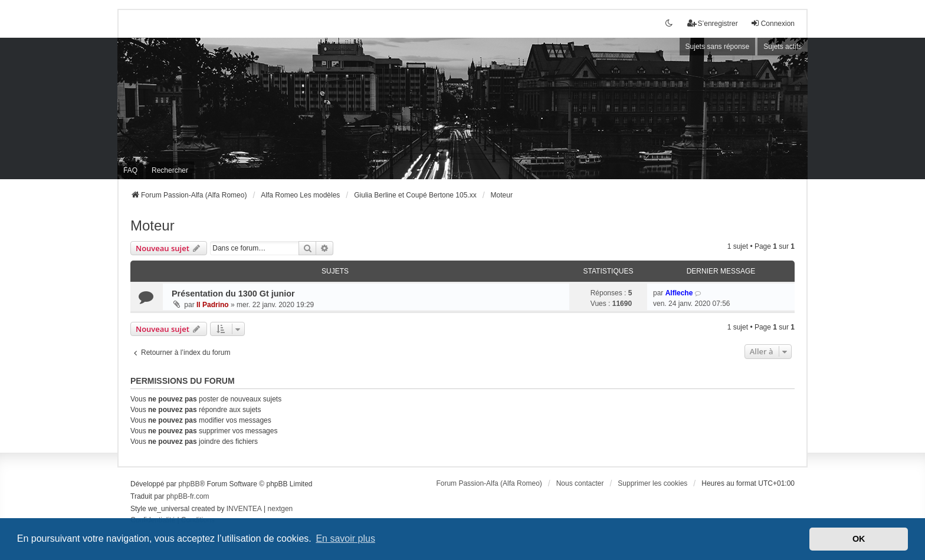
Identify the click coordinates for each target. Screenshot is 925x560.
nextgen (281, 509)
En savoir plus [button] (345, 538)
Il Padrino (213, 305)
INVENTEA (244, 509)
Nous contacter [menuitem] (580, 483)
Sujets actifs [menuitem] (783, 47)
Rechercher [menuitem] (170, 170)
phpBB (189, 484)
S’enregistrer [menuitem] (713, 23)
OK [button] (859, 539)
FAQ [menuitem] (130, 170)
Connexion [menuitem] (773, 23)
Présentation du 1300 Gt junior (233, 294)
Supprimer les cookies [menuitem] (652, 483)
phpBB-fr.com (188, 496)
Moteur (152, 225)
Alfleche (679, 293)
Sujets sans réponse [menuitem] (718, 47)
